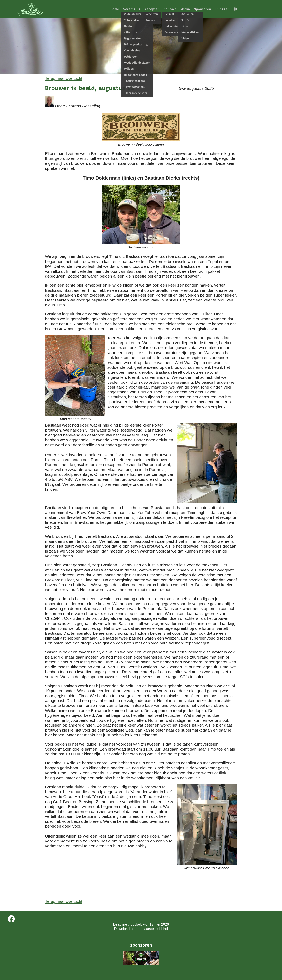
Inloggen (222, 9)
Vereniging (132, 9)
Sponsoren (202, 9)
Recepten (152, 9)
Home (115, 9)
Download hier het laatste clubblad (141, 929)
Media (185, 9)
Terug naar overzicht (64, 78)
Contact (170, 9)
